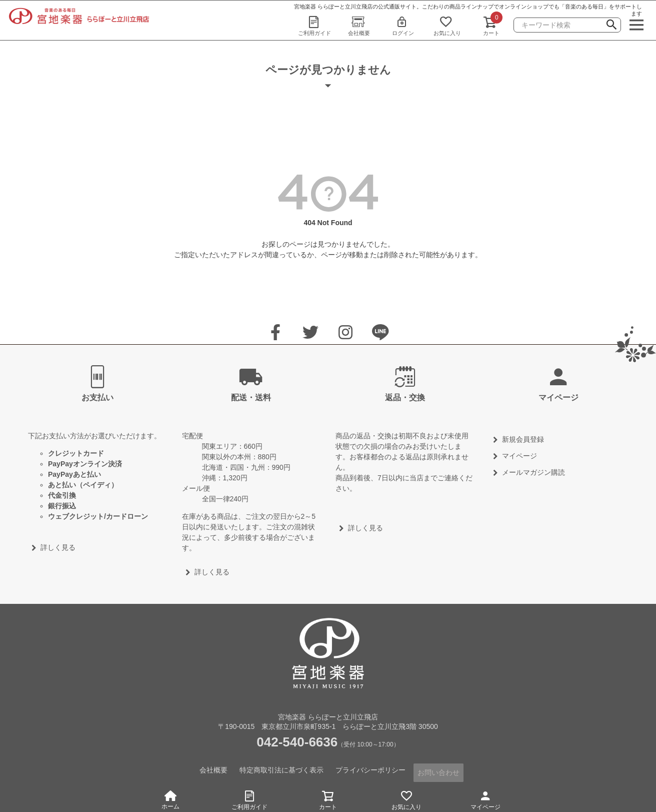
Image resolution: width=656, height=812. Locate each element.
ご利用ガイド (314, 26)
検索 (611, 26)
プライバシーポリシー (371, 769)
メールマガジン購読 (533, 472)
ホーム (170, 800)
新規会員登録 (523, 439)
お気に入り (447, 26)
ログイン (403, 26)
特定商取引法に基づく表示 (282, 769)
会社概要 (359, 26)
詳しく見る (58, 547)
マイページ (485, 799)
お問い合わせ (439, 769)
